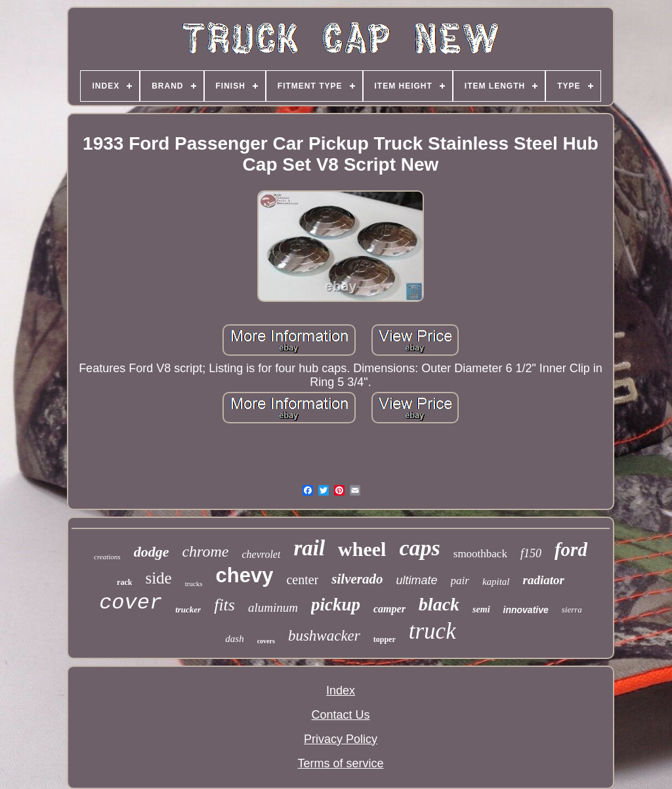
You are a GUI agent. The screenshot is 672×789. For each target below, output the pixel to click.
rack (124, 582)
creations (107, 557)
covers (266, 641)
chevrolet (261, 554)
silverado (357, 579)
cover (131, 603)
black (439, 604)
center (302, 580)
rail (309, 548)
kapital (496, 582)
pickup (336, 605)
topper (385, 639)
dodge (152, 552)
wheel (362, 549)
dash (234, 639)
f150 (531, 553)
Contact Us (340, 715)
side (158, 578)
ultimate (417, 580)
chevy (245, 575)
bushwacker (324, 636)
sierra (572, 609)
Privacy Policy (341, 739)
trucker (188, 609)
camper (389, 609)
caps (419, 548)
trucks (194, 584)
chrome (205, 551)
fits (224, 605)
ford (571, 549)
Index (341, 691)
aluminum (273, 608)
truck (432, 631)
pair (460, 581)
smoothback (480, 554)
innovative (526, 610)
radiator (544, 580)
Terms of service (340, 763)
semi (481, 609)
